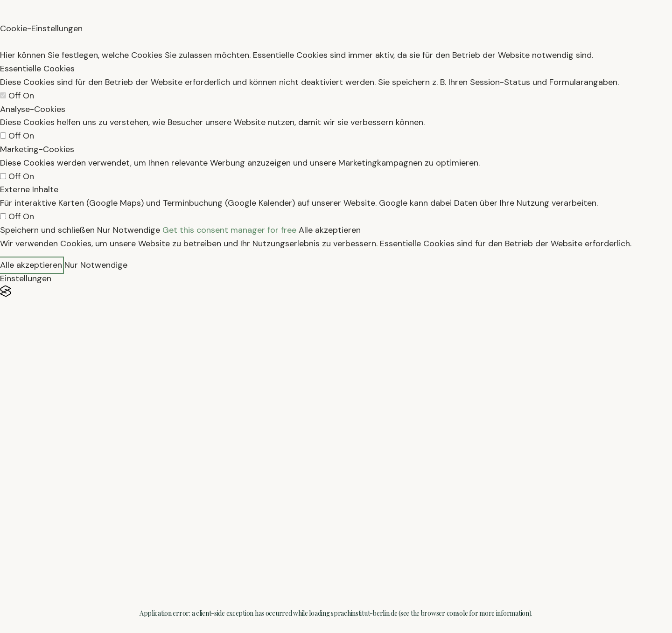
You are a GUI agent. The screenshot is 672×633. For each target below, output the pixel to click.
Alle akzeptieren (330, 230)
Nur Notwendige (129, 230)
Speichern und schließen (47, 230)
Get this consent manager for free (229, 230)
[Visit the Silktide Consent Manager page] (336, 291)
